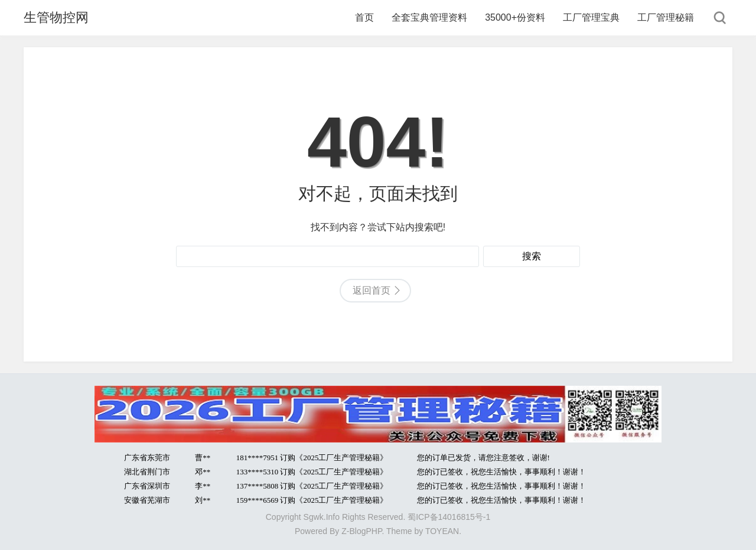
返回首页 (372, 290)
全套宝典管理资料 (429, 17)
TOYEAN (442, 531)
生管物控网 (56, 17)
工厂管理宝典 (591, 17)
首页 (364, 17)
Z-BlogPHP (361, 531)
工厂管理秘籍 (666, 17)
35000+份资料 (515, 17)
